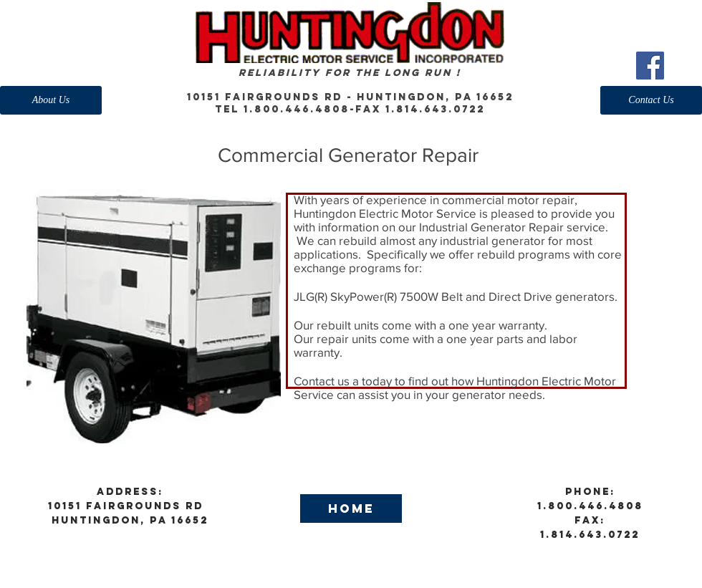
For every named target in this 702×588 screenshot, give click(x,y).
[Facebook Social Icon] (650, 66)
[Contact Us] (651, 100)
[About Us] (51, 100)
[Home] (351, 509)
